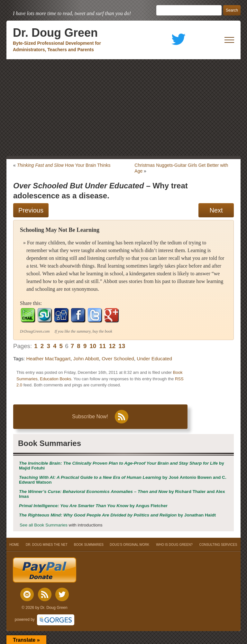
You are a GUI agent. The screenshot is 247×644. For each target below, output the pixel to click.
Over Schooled (118, 359)
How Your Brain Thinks (64, 165)
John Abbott (86, 359)
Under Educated (154, 359)
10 (93, 346)
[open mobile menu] (229, 40)
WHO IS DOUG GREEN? (174, 545)
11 (102, 346)
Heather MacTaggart (49, 359)
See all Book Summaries (44, 525)
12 (112, 346)
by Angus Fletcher (93, 506)
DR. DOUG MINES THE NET (47, 545)
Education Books (56, 379)
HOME (14, 545)
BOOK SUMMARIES (89, 545)
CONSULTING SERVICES (218, 545)
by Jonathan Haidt (117, 515)
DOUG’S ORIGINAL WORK (129, 545)
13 (122, 346)
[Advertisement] (123, 108)
